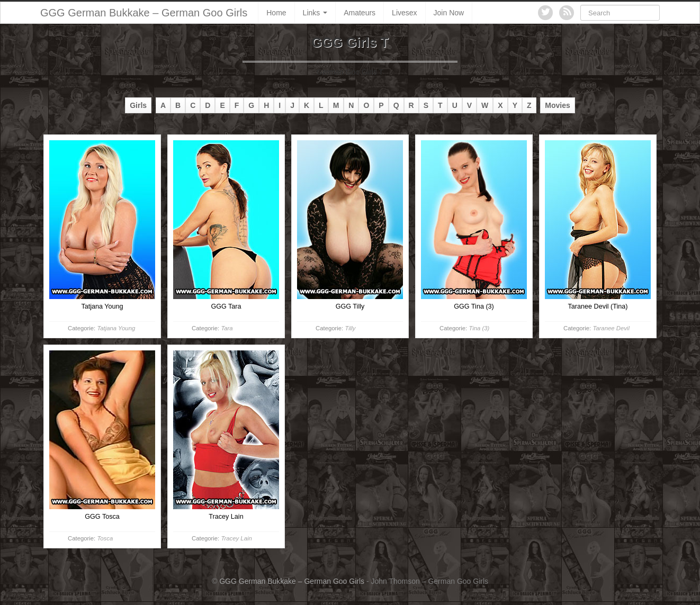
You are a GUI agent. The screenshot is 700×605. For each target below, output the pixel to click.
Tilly (350, 328)
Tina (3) (479, 328)
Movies (557, 105)
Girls (138, 105)
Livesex (404, 13)
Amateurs (360, 13)
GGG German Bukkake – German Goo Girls (144, 13)
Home (276, 13)
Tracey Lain (236, 538)
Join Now (449, 13)
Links (315, 13)
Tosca (105, 538)
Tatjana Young (116, 328)
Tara (227, 328)
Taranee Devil (611, 328)
